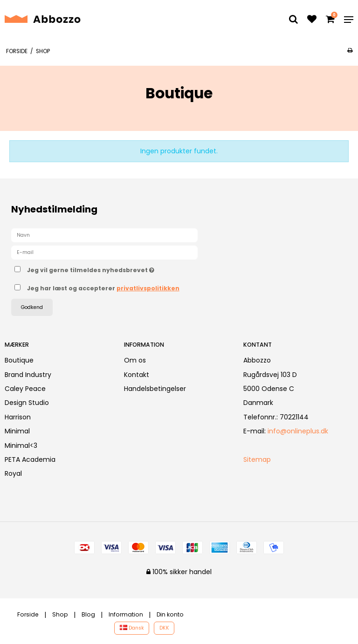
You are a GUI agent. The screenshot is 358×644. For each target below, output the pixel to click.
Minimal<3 (21, 445)
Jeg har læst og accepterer (103, 288)
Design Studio (27, 403)
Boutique (19, 360)
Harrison (18, 417)
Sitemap (257, 459)
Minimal (17, 431)
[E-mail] (104, 252)
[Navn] (104, 235)
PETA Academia (30, 459)
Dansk (132, 628)
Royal (13, 473)
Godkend (32, 307)
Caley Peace (25, 389)
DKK (164, 628)
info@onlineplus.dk (298, 431)
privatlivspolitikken (148, 288)
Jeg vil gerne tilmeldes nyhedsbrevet (114, 268)
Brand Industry (28, 375)
